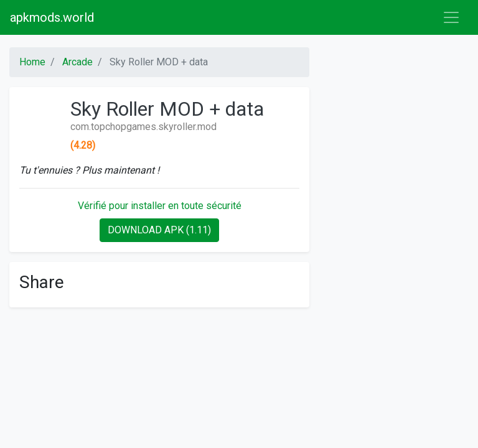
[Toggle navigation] (451, 17)
